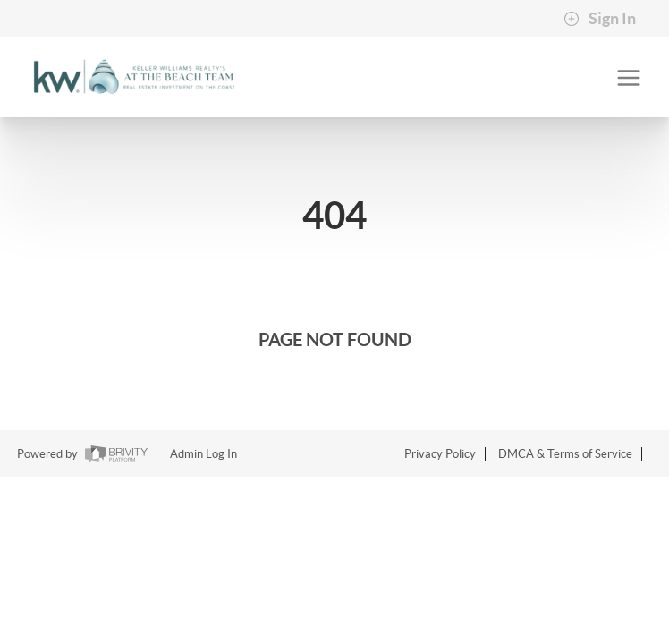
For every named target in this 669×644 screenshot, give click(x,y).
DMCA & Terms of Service (565, 454)
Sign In (600, 19)
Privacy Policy (440, 454)
